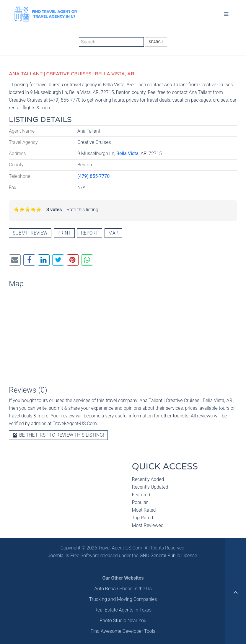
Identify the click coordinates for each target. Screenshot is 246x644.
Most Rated (144, 510)
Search (156, 42)
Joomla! (56, 556)
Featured (141, 495)
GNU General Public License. (169, 556)
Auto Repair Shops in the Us (123, 589)
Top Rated (143, 518)
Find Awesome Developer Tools (123, 631)
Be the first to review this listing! (58, 435)
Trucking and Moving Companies (123, 599)
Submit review (30, 233)
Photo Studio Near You (123, 621)
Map (113, 233)
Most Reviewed (148, 525)
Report (90, 233)
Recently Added (148, 479)
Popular (140, 502)
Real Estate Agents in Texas (123, 610)
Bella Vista (127, 153)
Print (64, 233)
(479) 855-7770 (93, 176)
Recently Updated (150, 487)
